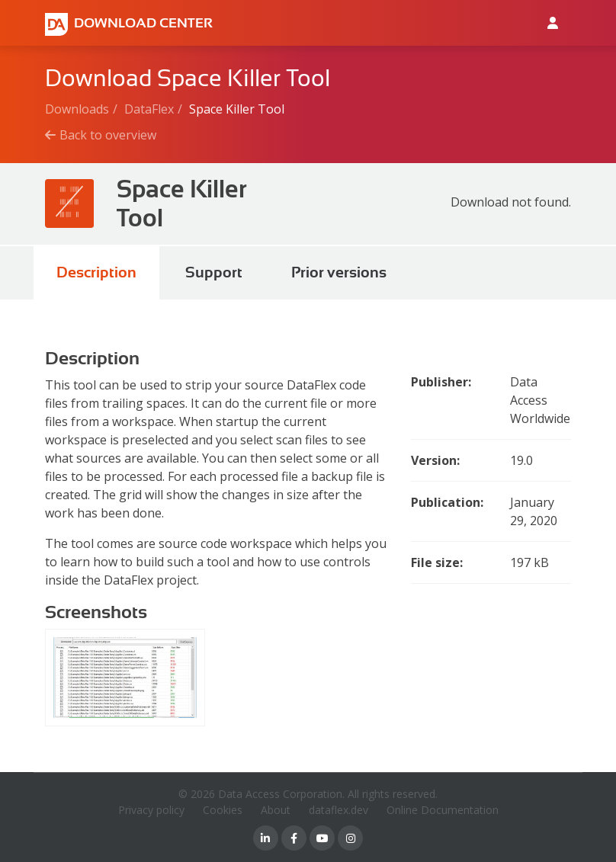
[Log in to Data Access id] (553, 23)
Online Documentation (443, 810)
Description (96, 272)
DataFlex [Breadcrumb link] (149, 109)
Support (214, 272)
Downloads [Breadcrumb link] (77, 109)
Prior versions (339, 272)
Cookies (223, 810)
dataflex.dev (338, 810)
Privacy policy (151, 810)
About (276, 810)
